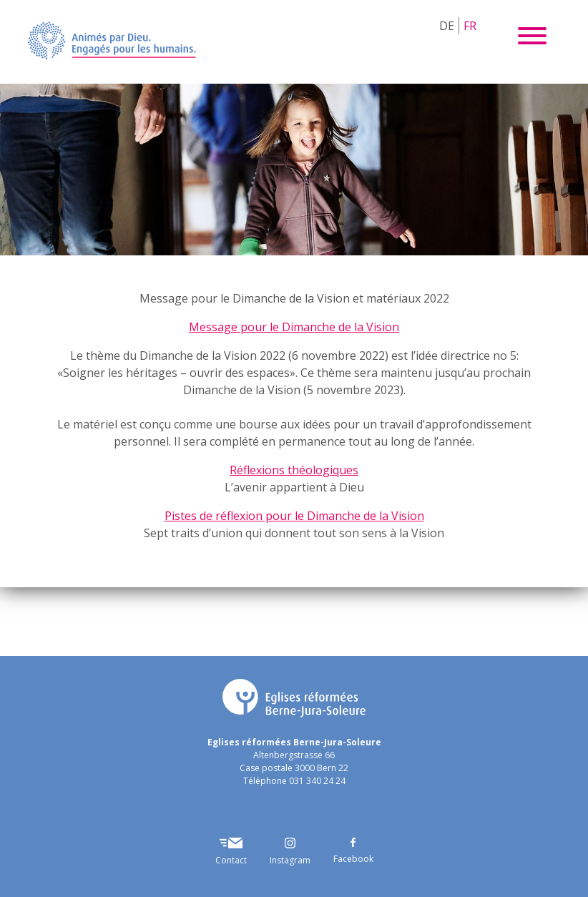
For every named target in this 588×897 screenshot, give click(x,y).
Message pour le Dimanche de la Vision (294, 327)
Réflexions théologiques (294, 470)
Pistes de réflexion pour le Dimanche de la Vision (294, 516)
